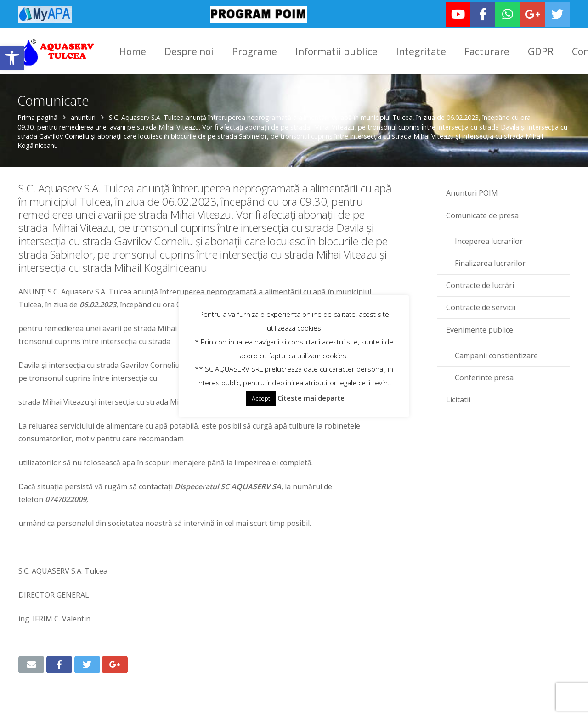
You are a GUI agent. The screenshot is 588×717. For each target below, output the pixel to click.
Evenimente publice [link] (480, 328)
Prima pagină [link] (38, 116)
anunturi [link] (84, 116)
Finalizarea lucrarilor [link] (490, 262)
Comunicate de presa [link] (482, 214)
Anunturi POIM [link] (472, 192)
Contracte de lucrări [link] (480, 284)
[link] (12, 58)
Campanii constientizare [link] (496, 354)
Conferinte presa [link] (484, 376)
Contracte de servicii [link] (481, 306)
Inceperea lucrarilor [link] (489, 239)
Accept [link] (261, 398)
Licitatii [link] (458, 398)
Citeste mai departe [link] (311, 398)
